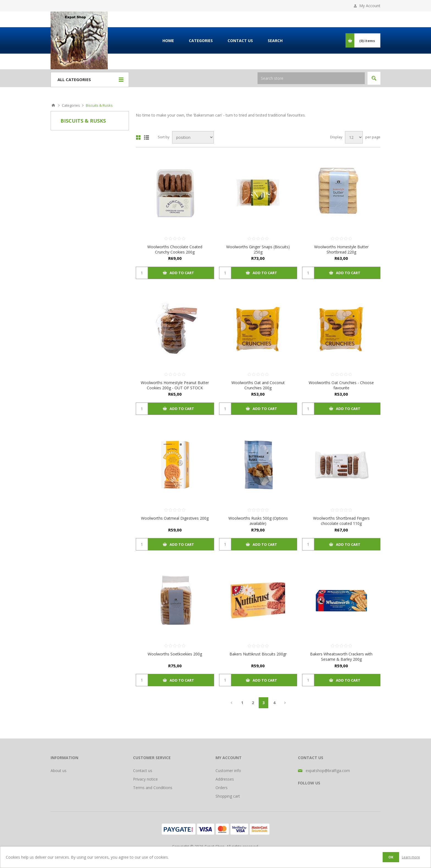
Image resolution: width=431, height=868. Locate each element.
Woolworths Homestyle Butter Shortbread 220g (341, 249)
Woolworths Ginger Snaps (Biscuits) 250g (258, 249)
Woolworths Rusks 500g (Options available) (258, 521)
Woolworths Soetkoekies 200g (175, 654)
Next (285, 703)
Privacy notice (145, 779)
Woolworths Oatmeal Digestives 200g (175, 518)
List (147, 137)
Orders (222, 788)
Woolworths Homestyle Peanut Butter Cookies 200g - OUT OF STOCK (175, 385)
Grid (138, 137)
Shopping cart (228, 796)
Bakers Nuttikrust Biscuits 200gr (258, 654)
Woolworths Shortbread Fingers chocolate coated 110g (341, 521)
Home (53, 105)
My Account (370, 6)
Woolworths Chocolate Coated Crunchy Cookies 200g (175, 249)
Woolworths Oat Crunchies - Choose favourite (341, 385)
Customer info (228, 771)
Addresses (225, 779)
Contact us (143, 771)
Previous (231, 703)
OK (391, 857)
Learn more (411, 857)
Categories (71, 105)
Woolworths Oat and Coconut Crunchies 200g (258, 385)
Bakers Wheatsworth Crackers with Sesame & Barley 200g (341, 657)
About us (59, 771)
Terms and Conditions (153, 788)
